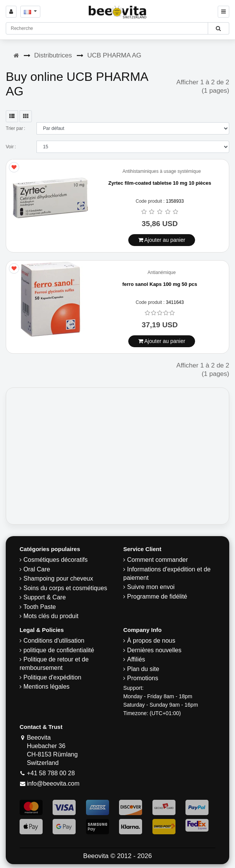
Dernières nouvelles (154, 650)
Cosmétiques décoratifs (55, 560)
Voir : (11, 147)
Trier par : (16, 128)
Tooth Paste (40, 607)
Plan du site (143, 669)
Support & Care (45, 597)
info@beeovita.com (53, 783)
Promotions (143, 678)
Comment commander (157, 560)
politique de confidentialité (59, 650)
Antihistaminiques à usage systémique (162, 171)
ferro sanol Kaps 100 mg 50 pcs (160, 284)
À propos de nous (151, 641)
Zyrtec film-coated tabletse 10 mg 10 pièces (160, 183)
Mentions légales (46, 687)
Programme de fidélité (157, 596)
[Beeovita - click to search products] (218, 28)
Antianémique (161, 273)
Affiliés (136, 659)
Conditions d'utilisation (54, 641)
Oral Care (37, 569)
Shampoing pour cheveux (58, 578)
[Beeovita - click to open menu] (223, 12)
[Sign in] (11, 12)
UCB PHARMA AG (114, 55)
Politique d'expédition (52, 677)
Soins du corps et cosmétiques (65, 588)
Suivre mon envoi (151, 587)
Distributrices (53, 55)
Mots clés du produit (51, 616)
